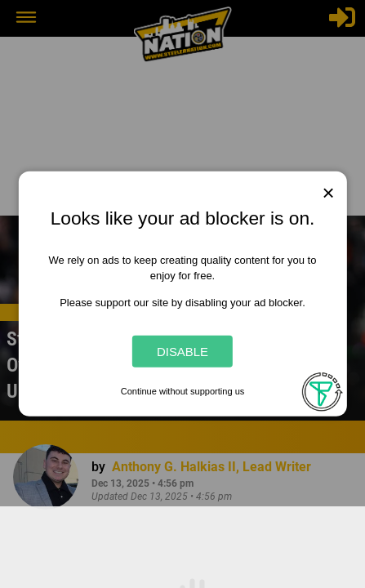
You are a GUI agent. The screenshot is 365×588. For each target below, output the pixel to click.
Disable (182, 352)
